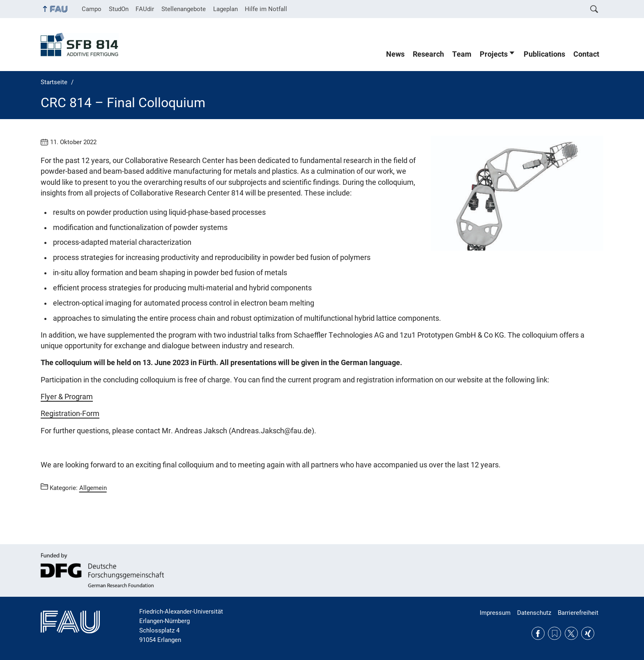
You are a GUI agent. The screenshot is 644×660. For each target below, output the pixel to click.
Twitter (571, 633)
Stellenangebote (184, 9)
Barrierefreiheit (578, 613)
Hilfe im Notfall (266, 9)
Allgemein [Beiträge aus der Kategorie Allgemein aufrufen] (93, 488)
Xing (588, 633)
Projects (494, 54)
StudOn (119, 9)
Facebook (538, 633)
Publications (544, 54)
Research (428, 54)
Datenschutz (534, 613)
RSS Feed (554, 633)
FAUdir (145, 9)
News (395, 54)
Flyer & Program (67, 397)
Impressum (495, 613)
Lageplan (225, 9)
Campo (92, 9)
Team (462, 54)
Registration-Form (70, 414)
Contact (586, 54)
